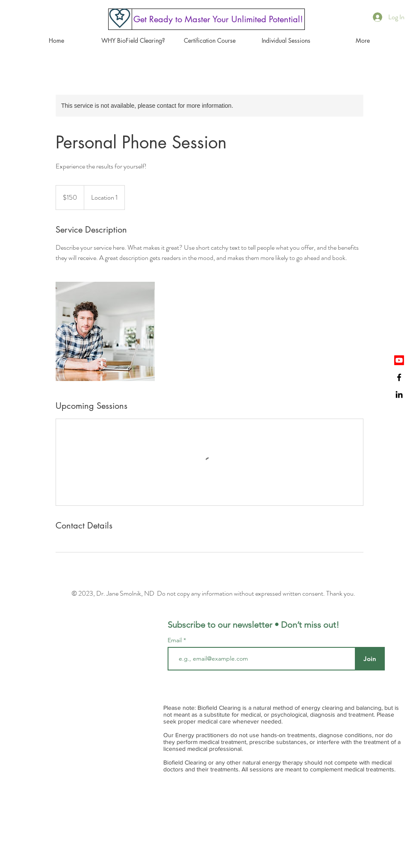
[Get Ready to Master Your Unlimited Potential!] (218, 19)
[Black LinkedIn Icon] (399, 394)
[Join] (370, 659)
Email (176, 640)
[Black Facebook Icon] (399, 377)
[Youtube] (399, 360)
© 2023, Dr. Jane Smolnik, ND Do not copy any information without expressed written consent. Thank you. (213, 593)
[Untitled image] (105, 331)
